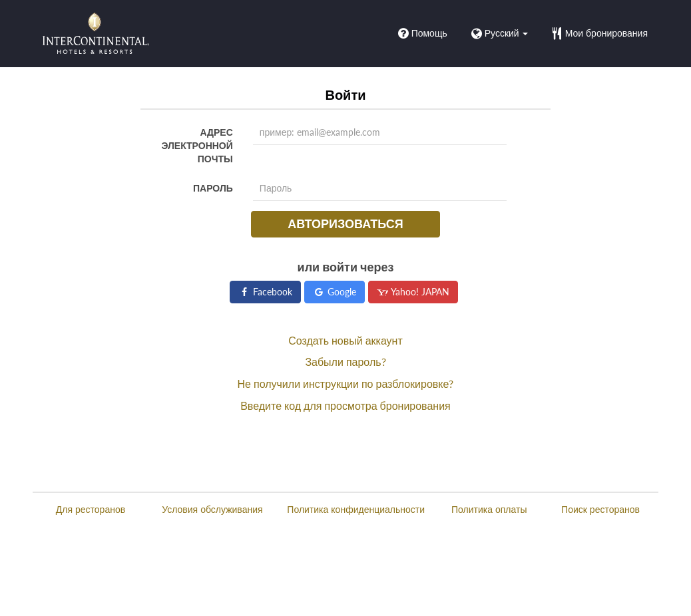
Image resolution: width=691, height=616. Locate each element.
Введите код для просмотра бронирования (345, 405)
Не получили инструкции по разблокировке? (346, 384)
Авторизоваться (345, 224)
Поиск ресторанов (600, 509)
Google (335, 292)
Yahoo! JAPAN (413, 292)
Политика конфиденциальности (356, 509)
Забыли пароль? (345, 362)
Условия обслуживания (212, 509)
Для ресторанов (91, 509)
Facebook (265, 292)
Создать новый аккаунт (345, 340)
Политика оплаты (489, 509)
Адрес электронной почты (197, 145)
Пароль (213, 188)
